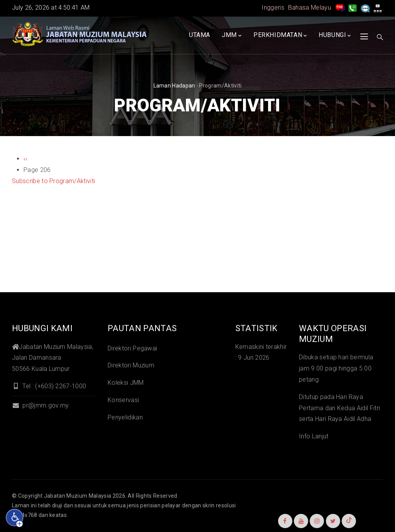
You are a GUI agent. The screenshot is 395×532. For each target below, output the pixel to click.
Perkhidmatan (280, 35)
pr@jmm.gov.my (40, 405)
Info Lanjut (314, 436)
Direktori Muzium (131, 365)
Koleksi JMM (126, 383)
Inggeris (273, 8)
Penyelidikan (125, 417)
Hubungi (335, 35)
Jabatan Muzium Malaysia (78, 496)
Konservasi (123, 400)
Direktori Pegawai (132, 348)
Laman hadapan (174, 86)
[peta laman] (378, 8)
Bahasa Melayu (310, 8)
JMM (232, 35)
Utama (200, 35)
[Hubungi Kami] (353, 8)
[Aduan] (365, 8)
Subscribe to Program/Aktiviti (53, 181)
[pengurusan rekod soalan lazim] (340, 8)
